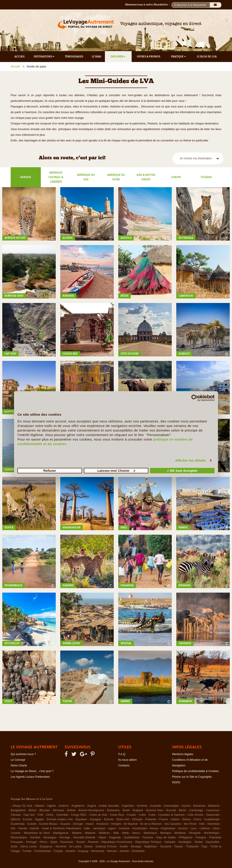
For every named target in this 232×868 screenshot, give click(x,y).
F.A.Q (122, 754)
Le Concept (18, 760)
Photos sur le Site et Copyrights (192, 777)
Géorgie (78, 824)
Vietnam (112, 851)
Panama (148, 837)
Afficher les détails (190, 460)
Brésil (126, 810)
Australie (156, 806)
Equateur (81, 819)
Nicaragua (50, 837)
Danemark (213, 815)
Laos (194, 828)
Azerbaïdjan (171, 806)
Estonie (109, 819)
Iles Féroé (190, 824)
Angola (92, 806)
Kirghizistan (168, 828)
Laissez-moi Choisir (116, 470)
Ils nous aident (127, 760)
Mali (116, 833)
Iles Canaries (173, 824)
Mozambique (19, 837)
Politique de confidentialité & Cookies (196, 771)
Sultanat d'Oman (106, 847)
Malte (126, 833)
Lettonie (205, 828)
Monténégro (212, 833)
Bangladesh (18, 810)
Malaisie (90, 833)
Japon (112, 828)
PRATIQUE (179, 57)
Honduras (102, 824)
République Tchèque (148, 842)
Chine (50, 815)
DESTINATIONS (44, 57)
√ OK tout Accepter (182, 470)
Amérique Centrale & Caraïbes (56, 177)
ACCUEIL (20, 57)
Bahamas (199, 806)
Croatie (131, 815)
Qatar (54, 842)
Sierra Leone (29, 847)
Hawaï (90, 824)
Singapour (46, 847)
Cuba (152, 815)
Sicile (14, 847)
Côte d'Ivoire (196, 815)
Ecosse (28, 819)
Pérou (43, 842)
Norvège (65, 837)
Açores (186, 806)
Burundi (171, 810)
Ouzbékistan (132, 837)
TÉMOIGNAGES (74, 57)
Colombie (62, 815)
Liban (216, 828)
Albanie (39, 806)
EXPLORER (118, 57)
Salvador (170, 842)
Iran (13, 828)
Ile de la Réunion (151, 824)
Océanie (206, 177)
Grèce (197, 819)
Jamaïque (99, 828)
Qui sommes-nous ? (23, 754)
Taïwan (179, 847)
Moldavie (180, 833)
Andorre (63, 806)
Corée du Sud (98, 815)
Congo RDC (79, 815)
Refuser (50, 470)
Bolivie (71, 810)
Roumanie (67, 842)
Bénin (183, 810)
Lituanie (16, 833)
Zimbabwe (138, 851)
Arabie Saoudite (109, 806)
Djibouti (15, 819)
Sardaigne (185, 842)
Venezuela (97, 851)
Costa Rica (117, 815)
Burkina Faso (155, 810)
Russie (81, 842)
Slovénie (61, 847)
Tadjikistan (150, 847)
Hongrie (116, 824)
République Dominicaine (117, 842)
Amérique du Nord (116, 177)
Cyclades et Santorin (171, 815)
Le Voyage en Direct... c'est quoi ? (32, 771)
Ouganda (115, 837)
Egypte (40, 819)
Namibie (35, 837)
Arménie (142, 806)
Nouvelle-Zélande (84, 837)
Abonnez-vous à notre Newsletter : (148, 5)
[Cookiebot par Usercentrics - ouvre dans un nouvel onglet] (195, 398)
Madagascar (61, 833)
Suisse (88, 847)
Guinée (32, 824)
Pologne (201, 837)
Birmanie (59, 810)
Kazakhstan (140, 828)
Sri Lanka (75, 847)
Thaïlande (192, 847)
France (163, 819)
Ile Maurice (131, 824)
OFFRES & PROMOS (149, 57)
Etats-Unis (123, 819)
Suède (124, 847)
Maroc (136, 833)
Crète (142, 815)
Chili (40, 815)
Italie (87, 828)
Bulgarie (138, 810)
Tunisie (27, 851)
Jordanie (124, 828)
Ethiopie (137, 819)
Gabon (175, 819)
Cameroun (213, 810)
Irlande (23, 828)
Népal (102, 837)
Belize (32, 810)
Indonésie (213, 824)
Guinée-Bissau (48, 824)
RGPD (176, 782)
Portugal (31, 842)
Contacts (124, 765)
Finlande (151, 819)
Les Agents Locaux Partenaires (30, 777)
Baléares (214, 806)
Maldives (104, 833)
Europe (176, 177)
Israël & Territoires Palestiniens (62, 828)
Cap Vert (29, 815)
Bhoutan (45, 810)
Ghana (186, 819)
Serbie (198, 842)
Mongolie (195, 833)
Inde (202, 824)
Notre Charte (19, 765)
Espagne (95, 819)
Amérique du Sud (86, 177)
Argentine (128, 806)
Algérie (51, 806)
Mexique (166, 833)
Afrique (26, 177)
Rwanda (93, 842)
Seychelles (213, 842)
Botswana (113, 810)
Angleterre (78, 806)
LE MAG (97, 57)
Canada (16, 815)
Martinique (150, 833)
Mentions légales (183, 754)
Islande (34, 828)
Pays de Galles (166, 837)
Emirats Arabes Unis (60, 819)
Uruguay (83, 851)
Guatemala (18, 824)
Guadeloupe (212, 819)
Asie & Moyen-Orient (146, 177)
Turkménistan (42, 851)
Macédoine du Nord (37, 833)
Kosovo (183, 828)
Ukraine (70, 851)
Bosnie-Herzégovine (91, 810)
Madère (77, 833)
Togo (204, 847)
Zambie (124, 851)
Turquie (58, 851)
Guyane (65, 824)
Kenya (154, 828)
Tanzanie (166, 847)
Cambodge (196, 810)
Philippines (186, 837)
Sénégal (136, 847)
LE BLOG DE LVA (207, 57)
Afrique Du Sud (22, 806)
